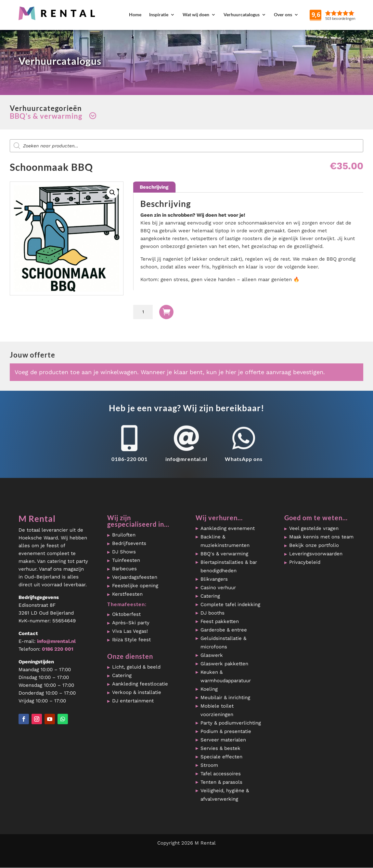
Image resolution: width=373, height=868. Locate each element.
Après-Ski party (131, 623)
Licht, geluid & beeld (136, 667)
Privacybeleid (305, 562)
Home (135, 14)
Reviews (350, 14)
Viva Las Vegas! (130, 631)
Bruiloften (124, 535)
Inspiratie (159, 14)
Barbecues (124, 569)
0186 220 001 (58, 649)
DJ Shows (124, 552)
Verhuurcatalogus (242, 14)
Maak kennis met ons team (321, 537)
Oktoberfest (126, 614)
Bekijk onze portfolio (314, 545)
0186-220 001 (129, 459)
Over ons (283, 14)
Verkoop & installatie (137, 692)
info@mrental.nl (186, 459)
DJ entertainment (133, 701)
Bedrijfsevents (129, 543)
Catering (122, 675)
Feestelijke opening (135, 586)
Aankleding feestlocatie (140, 684)
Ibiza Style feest (131, 640)
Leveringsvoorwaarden (316, 554)
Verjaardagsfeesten (135, 577)
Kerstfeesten (127, 594)
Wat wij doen (196, 14)
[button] (112, 193)
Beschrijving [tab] (154, 187)
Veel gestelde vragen (314, 528)
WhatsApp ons (244, 459)
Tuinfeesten (126, 560)
